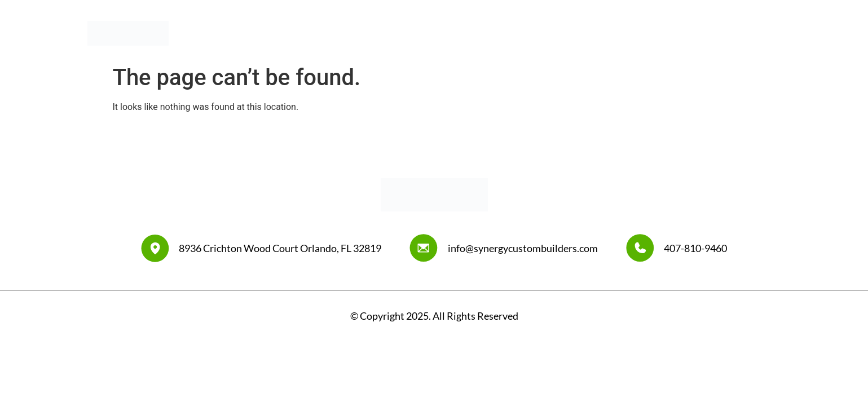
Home (490, 33)
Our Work (587, 33)
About (534, 33)
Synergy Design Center (671, 33)
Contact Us (757, 33)
